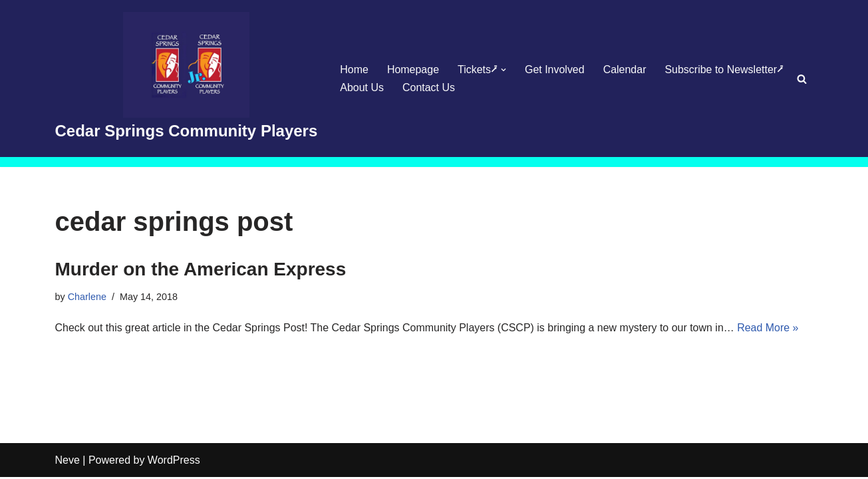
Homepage (413, 70)
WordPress (174, 462)
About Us (362, 87)
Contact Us (429, 87)
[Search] (802, 79)
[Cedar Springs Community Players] (187, 79)
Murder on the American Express (201, 269)
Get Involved (555, 70)
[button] (504, 70)
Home (354, 70)
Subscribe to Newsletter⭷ (725, 70)
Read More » (769, 328)
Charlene (87, 297)
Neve (68, 462)
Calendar (625, 70)
